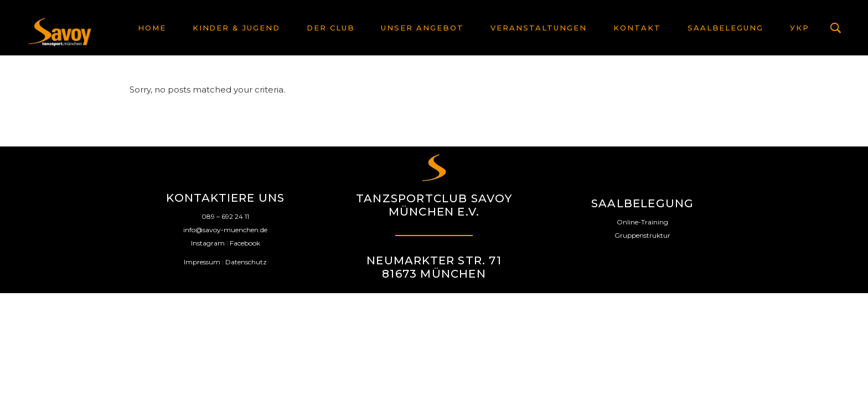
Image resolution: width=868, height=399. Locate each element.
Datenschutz (246, 262)
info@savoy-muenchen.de (225, 230)
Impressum (202, 262)
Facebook (245, 243)
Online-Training (642, 222)
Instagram (208, 243)
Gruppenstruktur (642, 235)
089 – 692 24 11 (225, 216)
